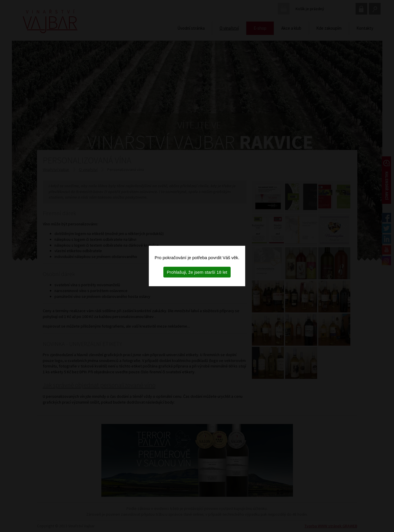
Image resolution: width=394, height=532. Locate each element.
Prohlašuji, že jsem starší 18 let (197, 272)
